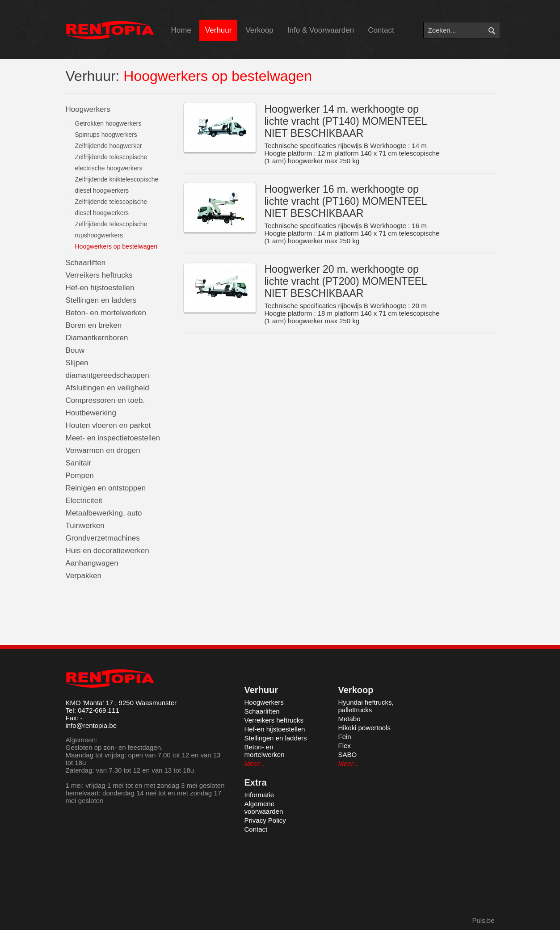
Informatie (259, 795)
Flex (345, 746)
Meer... (255, 763)
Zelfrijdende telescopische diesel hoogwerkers (111, 207)
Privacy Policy (265, 820)
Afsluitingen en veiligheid (107, 388)
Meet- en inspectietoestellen (113, 438)
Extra (256, 782)
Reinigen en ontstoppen (106, 488)
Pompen (80, 476)
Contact (381, 30)
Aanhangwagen (92, 563)
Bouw (75, 350)
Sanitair (79, 463)
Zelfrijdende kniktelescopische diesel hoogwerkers (117, 185)
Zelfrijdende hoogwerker (109, 146)
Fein (345, 737)
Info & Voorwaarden (321, 30)
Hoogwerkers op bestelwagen (116, 246)
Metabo (349, 719)
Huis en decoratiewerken (107, 551)
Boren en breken (94, 325)
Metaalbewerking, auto (104, 513)
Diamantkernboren (97, 338)
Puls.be (483, 920)
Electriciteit (84, 501)
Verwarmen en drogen (103, 450)
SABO (348, 755)
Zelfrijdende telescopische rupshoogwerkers (111, 230)
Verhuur (219, 30)
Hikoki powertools (365, 728)
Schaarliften (86, 263)
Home (181, 30)
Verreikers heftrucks (99, 275)
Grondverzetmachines (103, 538)
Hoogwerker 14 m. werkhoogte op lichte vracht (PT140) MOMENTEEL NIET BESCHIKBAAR (346, 121)
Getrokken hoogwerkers (108, 123)
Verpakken (84, 576)
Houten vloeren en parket (108, 425)
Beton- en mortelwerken (106, 313)
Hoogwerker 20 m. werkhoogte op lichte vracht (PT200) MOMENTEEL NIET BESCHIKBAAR (346, 281)
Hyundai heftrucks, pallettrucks (366, 706)
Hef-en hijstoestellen (100, 288)
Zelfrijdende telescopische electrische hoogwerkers (111, 163)
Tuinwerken (85, 526)
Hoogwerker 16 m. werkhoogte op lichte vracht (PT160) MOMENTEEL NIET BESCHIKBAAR (346, 201)
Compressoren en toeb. (105, 400)
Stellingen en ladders (101, 300)
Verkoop (259, 30)
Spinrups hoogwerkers (106, 135)
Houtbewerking (91, 413)
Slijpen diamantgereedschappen (107, 369)
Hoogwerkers (88, 109)
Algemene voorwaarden (264, 807)
